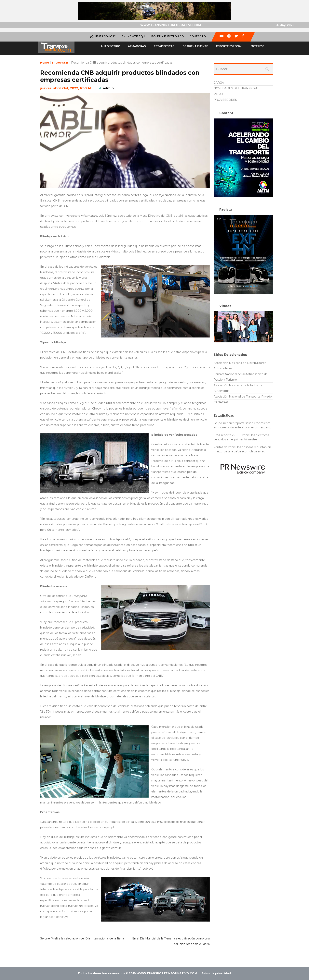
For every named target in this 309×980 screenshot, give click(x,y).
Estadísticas (164, 46)
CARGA (219, 83)
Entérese (257, 46)
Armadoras (137, 46)
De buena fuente (195, 46)
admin (108, 88)
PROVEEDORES (225, 100)
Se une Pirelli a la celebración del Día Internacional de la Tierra (82, 938)
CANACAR (221, 402)
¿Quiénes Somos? (103, 36)
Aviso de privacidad (216, 973)
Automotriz (110, 46)
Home (45, 63)
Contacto (198, 36)
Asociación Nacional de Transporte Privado (243, 397)
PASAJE (219, 94)
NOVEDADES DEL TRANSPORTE (237, 88)
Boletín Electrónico (168, 36)
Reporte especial (229, 46)
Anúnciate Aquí (134, 36)
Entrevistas (60, 63)
